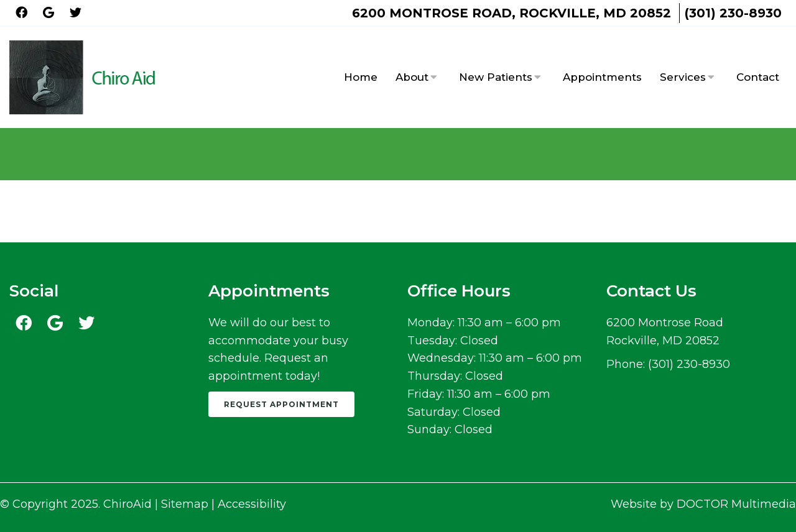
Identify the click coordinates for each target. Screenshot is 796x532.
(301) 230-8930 (733, 13)
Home (361, 77)
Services (683, 77)
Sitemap (185, 504)
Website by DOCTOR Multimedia (703, 504)
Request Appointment (281, 404)
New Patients (496, 77)
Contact (758, 77)
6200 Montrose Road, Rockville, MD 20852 (511, 13)
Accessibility (252, 504)
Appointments (602, 77)
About (412, 77)
